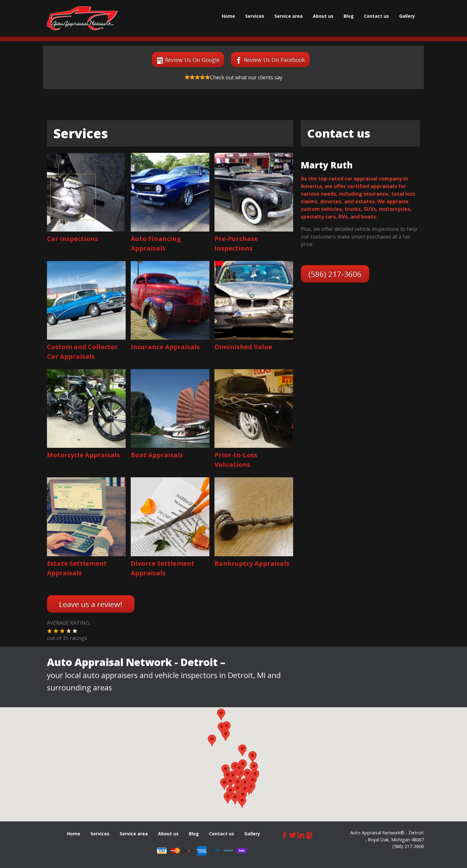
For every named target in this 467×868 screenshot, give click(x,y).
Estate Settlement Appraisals (77, 568)
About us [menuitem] (323, 16)
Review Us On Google (192, 60)
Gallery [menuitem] (407, 16)
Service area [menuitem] (289, 16)
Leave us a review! (91, 604)
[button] (49, 631)
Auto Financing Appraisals (156, 243)
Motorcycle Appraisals (83, 455)
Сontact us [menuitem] (376, 16)
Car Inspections (72, 239)
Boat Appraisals (157, 455)
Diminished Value (243, 347)
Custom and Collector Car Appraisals (82, 352)
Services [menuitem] (255, 16)
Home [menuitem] (228, 16)
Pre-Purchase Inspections (236, 243)
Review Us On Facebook (275, 60)
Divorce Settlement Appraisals (163, 568)
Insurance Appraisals (165, 347)
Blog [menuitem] (349, 16)
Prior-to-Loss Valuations (236, 460)
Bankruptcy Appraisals (252, 563)
